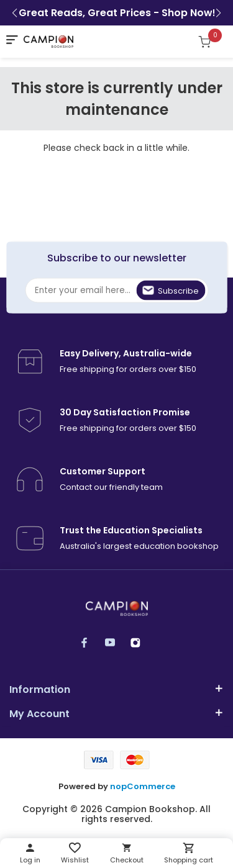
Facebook (90, 642)
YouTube (116, 642)
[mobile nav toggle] (12, 40)
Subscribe (178, 291)
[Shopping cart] (211, 42)
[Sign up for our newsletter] (116, 291)
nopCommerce (143, 787)
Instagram (141, 642)
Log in (30, 860)
